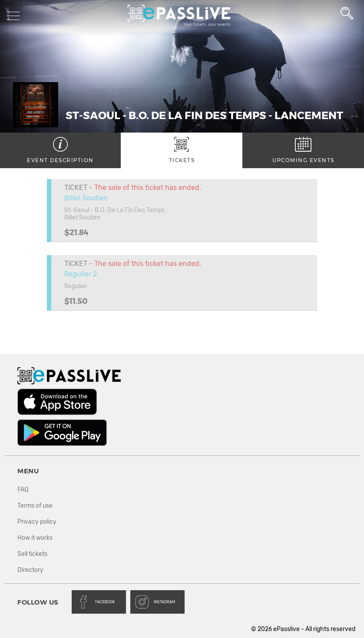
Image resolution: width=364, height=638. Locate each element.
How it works (35, 538)
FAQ (23, 490)
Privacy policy (37, 522)
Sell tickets (32, 554)
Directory (30, 570)
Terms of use (35, 506)
